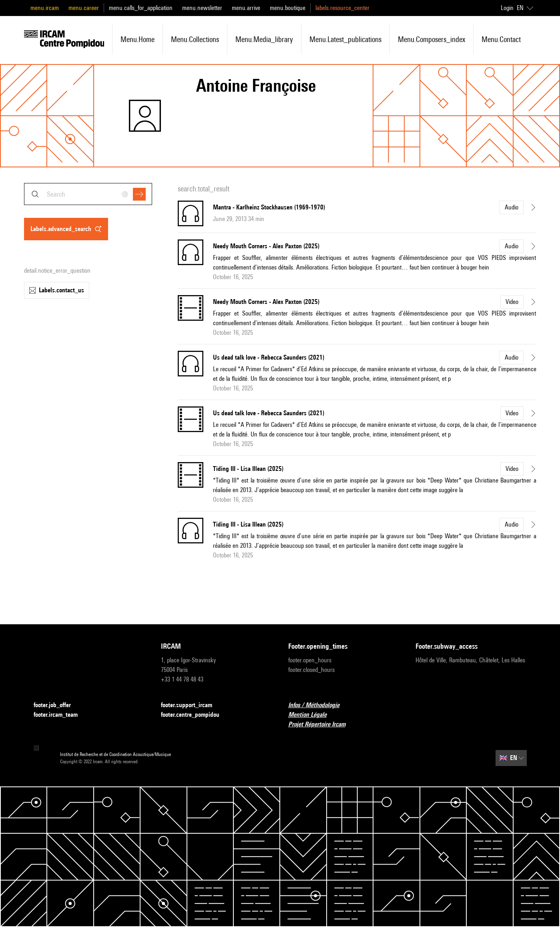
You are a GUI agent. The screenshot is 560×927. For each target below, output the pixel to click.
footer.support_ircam (191, 705)
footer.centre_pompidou (195, 715)
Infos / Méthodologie (319, 705)
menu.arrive (246, 8)
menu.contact (501, 39)
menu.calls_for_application (141, 8)
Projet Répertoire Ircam (322, 725)
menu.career (84, 8)
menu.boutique (288, 8)
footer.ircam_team (60, 715)
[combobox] (88, 194)
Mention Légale (312, 715)
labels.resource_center (342, 8)
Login (507, 8)
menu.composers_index (432, 39)
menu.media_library (264, 39)
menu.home (137, 39)
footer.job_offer (57, 705)
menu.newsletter (202, 8)
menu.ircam (45, 8)
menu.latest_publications (345, 39)
